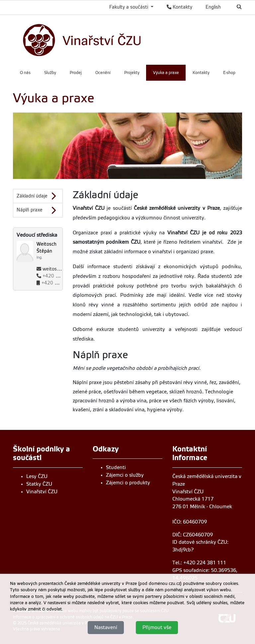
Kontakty (179, 7)
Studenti (116, 467)
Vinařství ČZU (42, 492)
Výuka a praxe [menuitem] (166, 73)
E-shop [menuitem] (229, 73)
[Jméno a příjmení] (49, 250)
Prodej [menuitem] (76, 73)
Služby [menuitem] (50, 73)
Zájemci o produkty (128, 483)
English (213, 7)
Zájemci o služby (125, 475)
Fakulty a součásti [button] (129, 7)
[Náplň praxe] (38, 210)
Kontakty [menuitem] (201, 73)
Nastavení (106, 627)
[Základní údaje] (38, 196)
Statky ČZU (39, 484)
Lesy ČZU (37, 476)
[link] (102, 39)
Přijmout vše (157, 627)
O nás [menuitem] (25, 73)
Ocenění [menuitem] (103, 73)
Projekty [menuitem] (132, 73)
